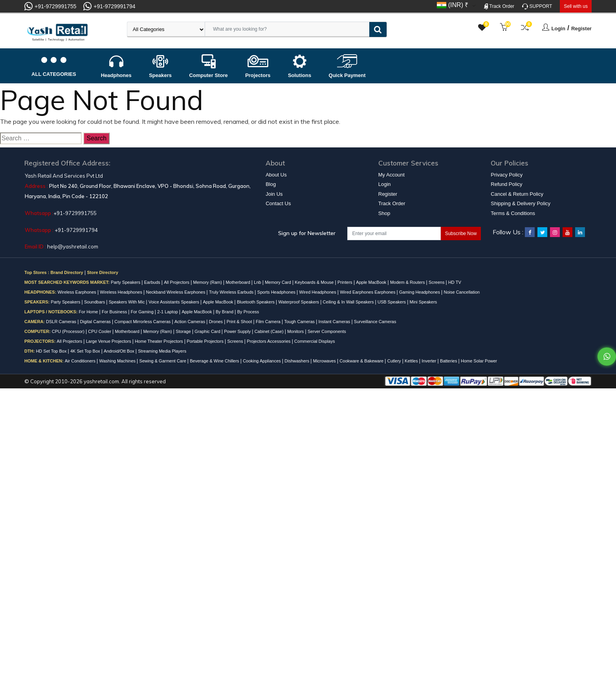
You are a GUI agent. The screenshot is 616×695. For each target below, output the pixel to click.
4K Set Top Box (86, 351)
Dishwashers (297, 361)
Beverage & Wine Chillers (215, 361)
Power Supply (238, 331)
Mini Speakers (423, 302)
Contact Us (278, 203)
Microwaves (325, 361)
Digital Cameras (96, 322)
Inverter (429, 361)
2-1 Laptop (168, 312)
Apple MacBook (372, 282)
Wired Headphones (318, 292)
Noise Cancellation (462, 292)
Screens (437, 282)
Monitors (296, 331)
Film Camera (269, 322)
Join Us (274, 194)
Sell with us (576, 6)
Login (558, 28)
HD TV (455, 282)
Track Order (499, 6)
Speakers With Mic (127, 302)
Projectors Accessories (269, 341)
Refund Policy (506, 184)
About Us (276, 175)
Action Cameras (190, 322)
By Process (248, 312)
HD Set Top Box (52, 351)
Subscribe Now (461, 234)
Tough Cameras (300, 322)
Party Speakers (126, 282)
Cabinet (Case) (270, 331)
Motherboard (238, 282)
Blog (271, 184)
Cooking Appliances (262, 361)
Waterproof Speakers (300, 302)
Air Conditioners (81, 361)
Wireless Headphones (122, 292)
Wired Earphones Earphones (368, 292)
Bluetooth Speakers (256, 302)
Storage (184, 331)
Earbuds (153, 282)
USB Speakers (392, 302)
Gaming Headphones (420, 292)
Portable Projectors (206, 341)
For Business (115, 312)
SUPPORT (537, 6)
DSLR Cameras (62, 322)
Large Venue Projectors (109, 341)
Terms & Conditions (513, 213)
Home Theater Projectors (159, 341)
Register (581, 28)
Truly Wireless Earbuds (232, 292)
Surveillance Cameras (375, 322)
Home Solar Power (479, 361)
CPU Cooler (100, 331)
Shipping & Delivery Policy (521, 203)
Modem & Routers (408, 282)
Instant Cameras (335, 322)
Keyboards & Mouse (315, 282)
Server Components (327, 331)
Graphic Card (208, 331)
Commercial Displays (314, 341)
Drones (217, 322)
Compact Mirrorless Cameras (143, 322)
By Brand (225, 312)
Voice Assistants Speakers (174, 302)
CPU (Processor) (69, 331)
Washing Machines (118, 361)
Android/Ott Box (120, 351)
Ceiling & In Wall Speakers (349, 302)
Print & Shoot (240, 322)
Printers (346, 282)
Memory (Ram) (208, 282)
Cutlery (395, 361)
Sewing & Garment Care (163, 361)
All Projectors (177, 282)
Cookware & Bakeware (362, 361)
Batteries (449, 361)
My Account (391, 175)
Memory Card (279, 282)
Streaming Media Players (162, 351)
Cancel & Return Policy (517, 194)
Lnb (258, 282)
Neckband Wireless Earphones (176, 292)
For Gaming (143, 312)
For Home (89, 312)
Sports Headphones (277, 292)
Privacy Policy (507, 175)
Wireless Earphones (77, 292)
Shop (384, 213)
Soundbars (95, 302)
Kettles (412, 361)
